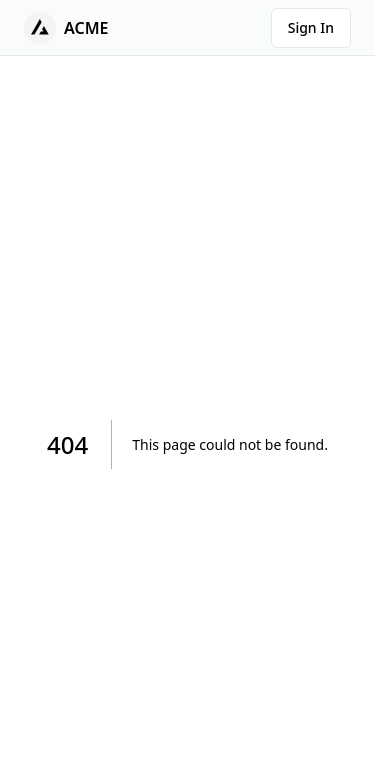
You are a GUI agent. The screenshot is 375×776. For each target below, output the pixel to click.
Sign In (311, 27)
